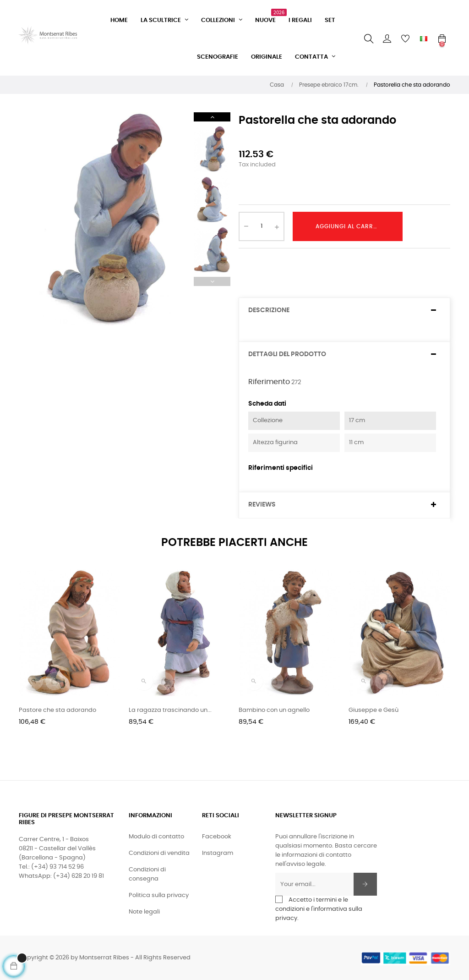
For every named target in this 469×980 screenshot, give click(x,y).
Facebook (217, 837)
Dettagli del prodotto (287, 354)
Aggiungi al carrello (351, 226)
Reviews (262, 505)
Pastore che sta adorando (57, 710)
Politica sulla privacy (159, 895)
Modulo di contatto (156, 837)
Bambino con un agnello (274, 710)
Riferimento (269, 382)
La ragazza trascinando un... (170, 710)
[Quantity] (262, 226)
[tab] (344, 311)
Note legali (144, 912)
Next (212, 117)
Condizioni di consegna (147, 874)
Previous (212, 281)
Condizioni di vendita (159, 853)
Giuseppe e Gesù (374, 710)
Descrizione (269, 310)
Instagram (218, 853)
